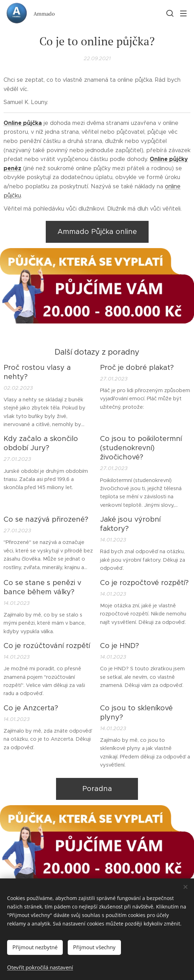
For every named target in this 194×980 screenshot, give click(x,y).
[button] (169, 13)
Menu (183, 13)
